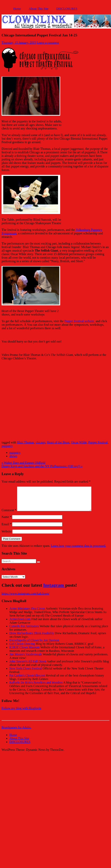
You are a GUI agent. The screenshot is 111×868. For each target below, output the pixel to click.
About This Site (39, 9)
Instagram (54, 590)
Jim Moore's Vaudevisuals (26, 659)
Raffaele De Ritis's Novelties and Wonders (36, 687)
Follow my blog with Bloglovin (21, 713)
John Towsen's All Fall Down (28, 666)
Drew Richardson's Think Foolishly (32, 638)
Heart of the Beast (58, 442)
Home (17, 9)
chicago (40, 442)
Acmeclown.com (20, 624)
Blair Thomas (26, 442)
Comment (9, 515)
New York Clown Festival (26, 673)
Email (6, 529)
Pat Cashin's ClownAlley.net (27, 680)
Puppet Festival (98, 442)
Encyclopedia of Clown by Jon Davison (34, 645)
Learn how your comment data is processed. (78, 550)
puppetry (7, 446)
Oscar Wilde (79, 442)
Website (7, 536)
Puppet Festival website (80, 321)
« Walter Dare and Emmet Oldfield (23, 463)
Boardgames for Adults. (16, 732)
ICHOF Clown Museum (25, 652)
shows (13, 456)
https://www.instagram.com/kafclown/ (26, 598)
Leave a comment (48, 43)
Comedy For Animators (24, 631)
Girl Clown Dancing (22, 648)
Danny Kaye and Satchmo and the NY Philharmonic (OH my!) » (42, 466)
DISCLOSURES (67, 9)
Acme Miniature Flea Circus (27, 613)
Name (6, 522)
